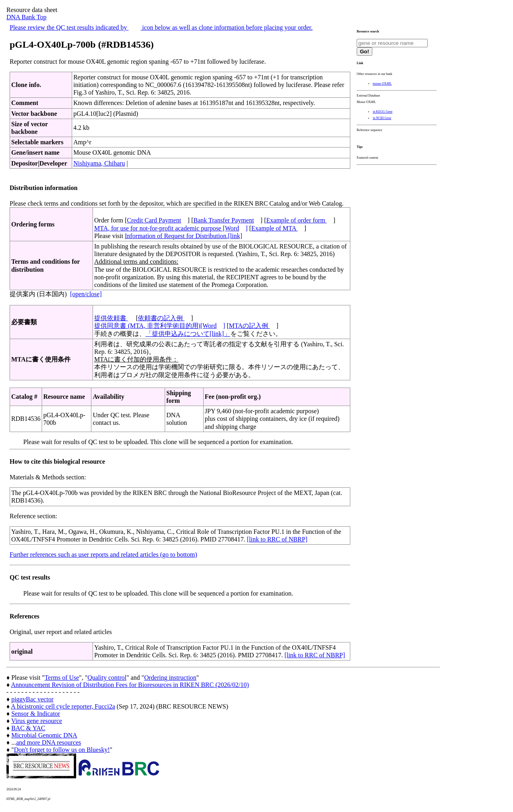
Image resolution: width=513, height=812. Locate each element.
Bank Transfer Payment (224, 220)
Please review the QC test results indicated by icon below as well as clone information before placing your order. (161, 27)
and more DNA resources (48, 742)
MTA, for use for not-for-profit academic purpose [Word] (171, 228)
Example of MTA (275, 228)
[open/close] (86, 294)
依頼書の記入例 (161, 318)
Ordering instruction (170, 678)
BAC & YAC (28, 728)
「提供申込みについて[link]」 (188, 334)
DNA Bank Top (26, 17)
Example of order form (296, 220)
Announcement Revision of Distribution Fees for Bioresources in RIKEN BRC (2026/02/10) (130, 685)
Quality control (107, 678)
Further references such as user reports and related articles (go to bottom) (103, 554)
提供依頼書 (111, 318)
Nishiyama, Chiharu (99, 163)
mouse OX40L (382, 84)
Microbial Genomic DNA (44, 735)
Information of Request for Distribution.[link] (183, 236)
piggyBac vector (32, 699)
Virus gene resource (37, 721)
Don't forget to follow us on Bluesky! (62, 750)
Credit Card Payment (154, 220)
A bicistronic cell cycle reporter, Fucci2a (63, 706)
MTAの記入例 (249, 326)
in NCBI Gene (382, 118)
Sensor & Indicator (36, 714)
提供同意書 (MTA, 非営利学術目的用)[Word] (160, 326)
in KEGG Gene (383, 112)
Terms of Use (62, 678)
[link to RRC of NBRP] (277, 539)
